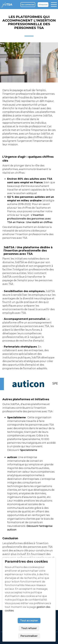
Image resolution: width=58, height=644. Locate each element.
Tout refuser (29, 628)
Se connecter (28, 5)
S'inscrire (43, 5)
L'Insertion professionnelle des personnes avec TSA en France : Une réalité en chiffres (30, 219)
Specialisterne (29, 450)
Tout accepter (29, 621)
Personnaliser (29, 636)
